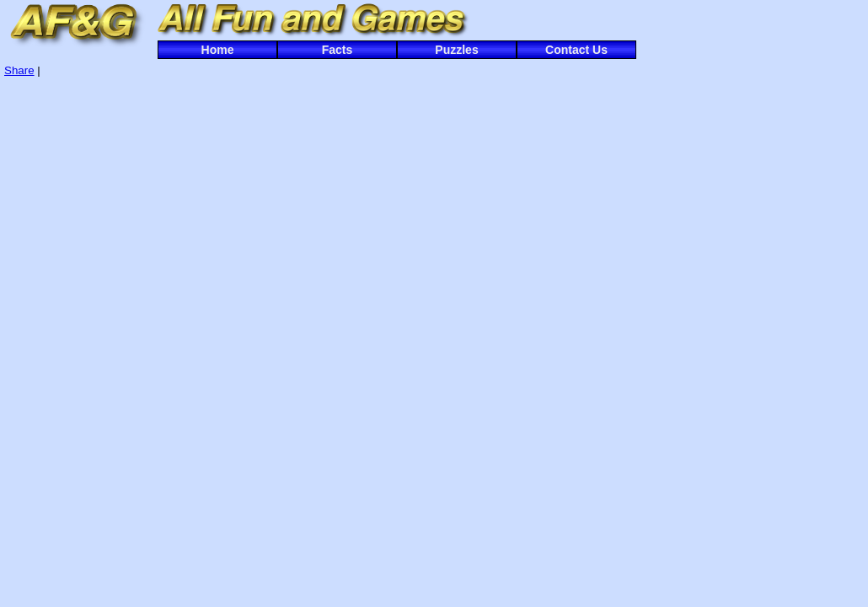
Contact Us (576, 50)
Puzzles (456, 50)
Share (19, 70)
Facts (338, 50)
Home (218, 50)
